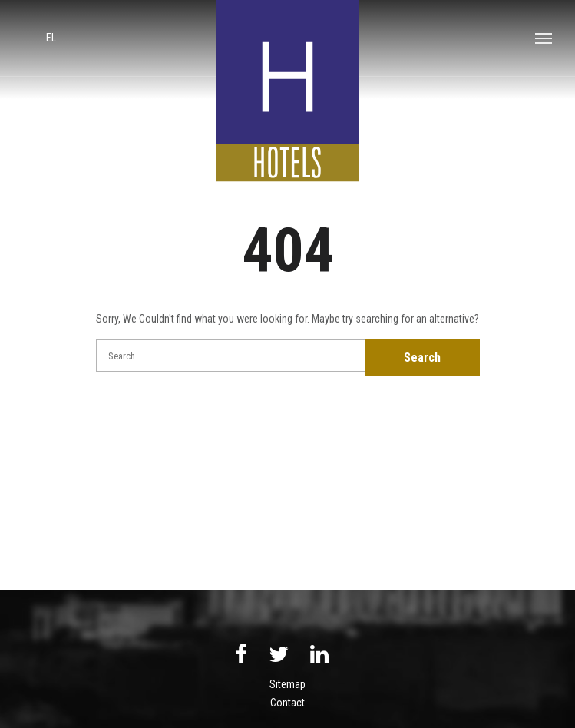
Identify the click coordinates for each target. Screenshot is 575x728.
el (51, 38)
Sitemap (287, 684)
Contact (287, 703)
